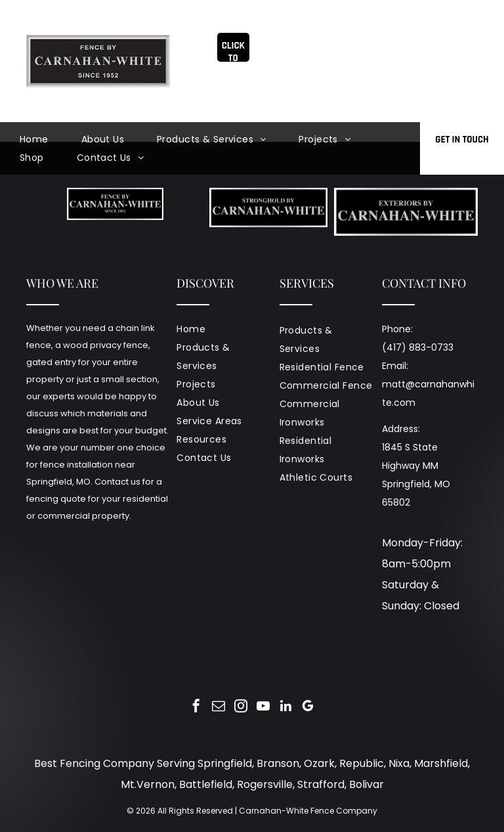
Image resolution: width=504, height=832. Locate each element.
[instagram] (241, 708)
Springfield (225, 763)
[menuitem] (51, 139)
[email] (219, 708)
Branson (278, 763)
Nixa (399, 763)
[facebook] (196, 708)
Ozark (319, 763)
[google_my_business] (308, 708)
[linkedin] (285, 708)
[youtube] (263, 708)
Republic (362, 763)
